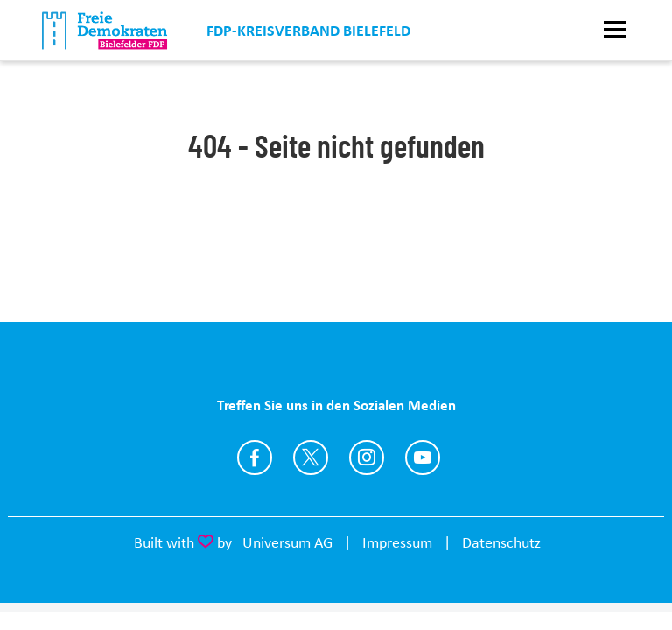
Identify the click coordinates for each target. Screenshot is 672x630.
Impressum (397, 542)
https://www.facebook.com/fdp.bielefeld (255, 458)
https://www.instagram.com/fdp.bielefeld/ (367, 458)
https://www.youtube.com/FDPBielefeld (423, 458)
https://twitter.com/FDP (311, 458)
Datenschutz (501, 542)
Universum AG (287, 542)
